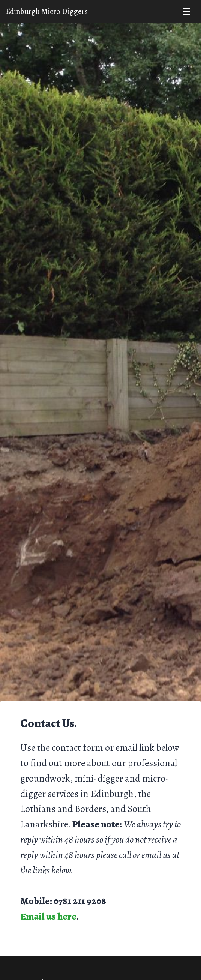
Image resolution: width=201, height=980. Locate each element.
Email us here (48, 916)
